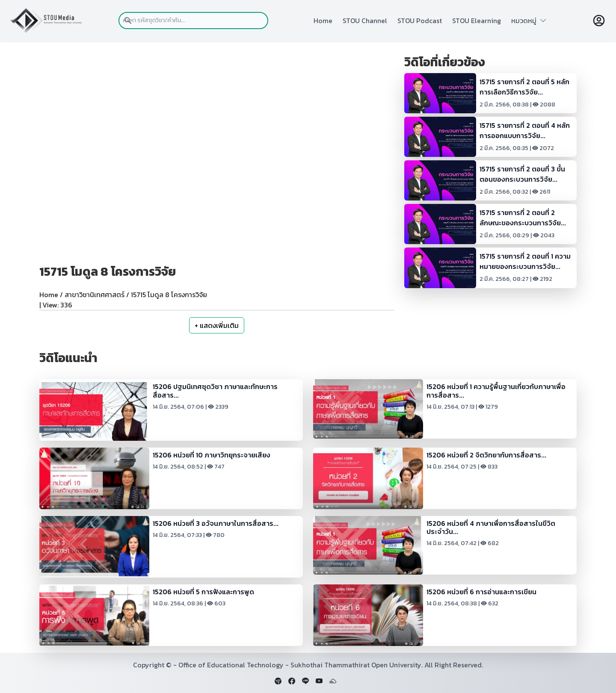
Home (323, 21)
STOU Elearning (477, 21)
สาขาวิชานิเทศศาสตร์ (95, 295)
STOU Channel (365, 21)
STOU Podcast (420, 21)
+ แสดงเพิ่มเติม (217, 325)
